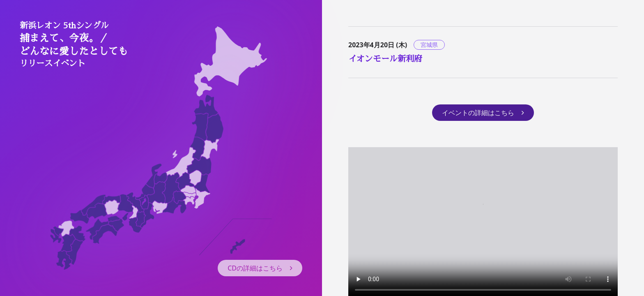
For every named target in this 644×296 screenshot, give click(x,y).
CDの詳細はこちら (260, 268)
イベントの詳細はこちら (483, 113)
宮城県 (429, 45)
